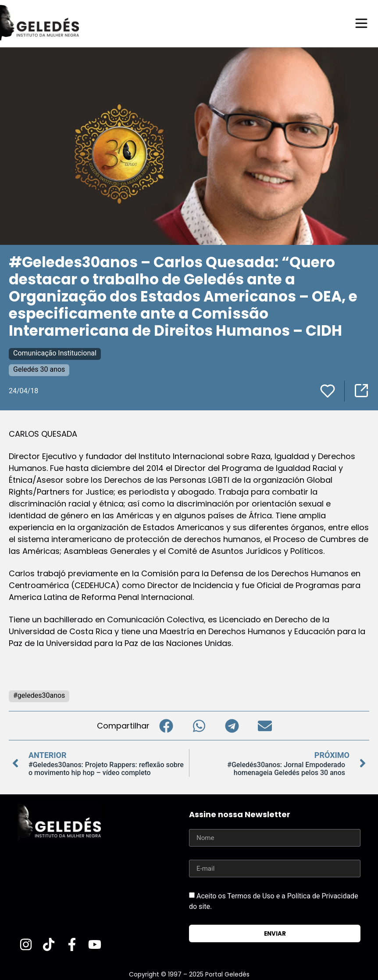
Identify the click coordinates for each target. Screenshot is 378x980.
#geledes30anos (39, 695)
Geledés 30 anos (39, 369)
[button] (166, 725)
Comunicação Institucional (55, 353)
